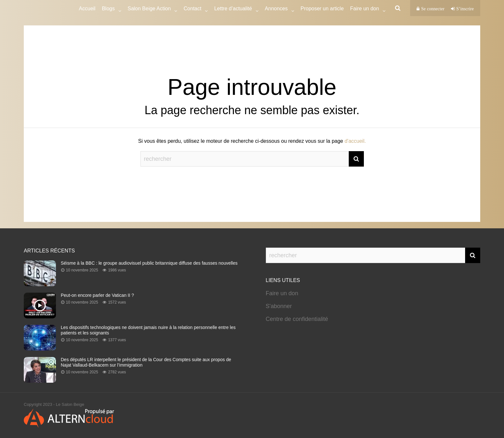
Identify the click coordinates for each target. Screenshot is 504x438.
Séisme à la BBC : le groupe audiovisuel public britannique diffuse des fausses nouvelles (149, 263)
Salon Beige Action (149, 9)
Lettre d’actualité (233, 9)
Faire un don (282, 293)
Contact (192, 9)
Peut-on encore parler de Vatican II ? (97, 295)
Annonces (276, 9)
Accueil (87, 9)
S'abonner (279, 306)
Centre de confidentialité (297, 319)
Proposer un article (322, 9)
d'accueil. (355, 141)
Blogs (108, 9)
